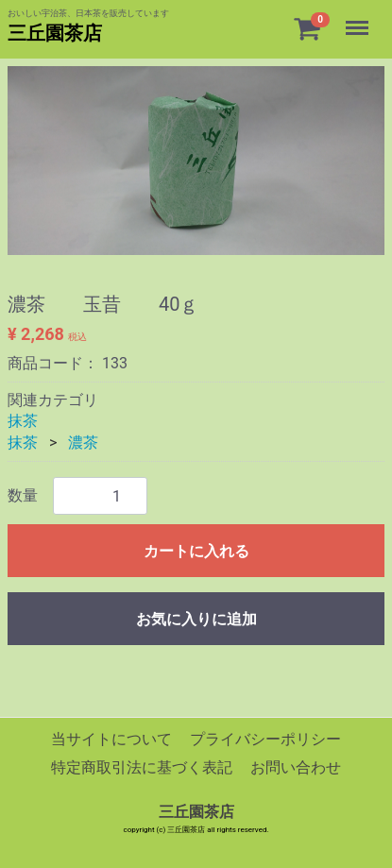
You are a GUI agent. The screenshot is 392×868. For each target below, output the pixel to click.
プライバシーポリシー (265, 739)
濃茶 (83, 443)
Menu (359, 19)
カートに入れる (196, 551)
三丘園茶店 (55, 33)
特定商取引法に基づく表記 (142, 768)
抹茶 (23, 421)
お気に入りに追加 (196, 619)
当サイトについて (111, 739)
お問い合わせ (296, 768)
